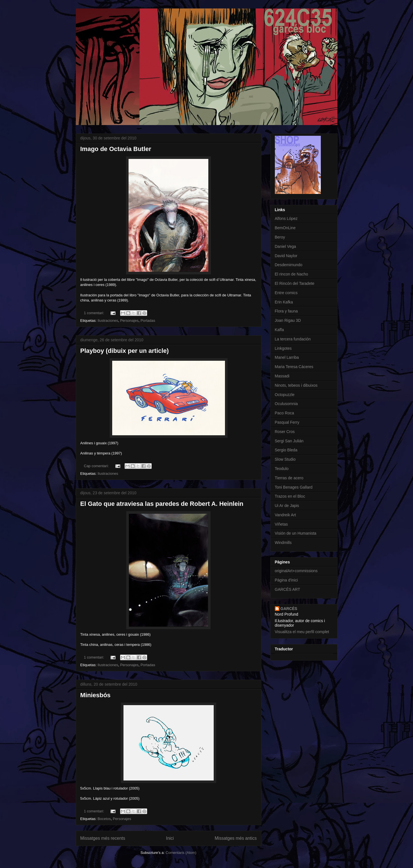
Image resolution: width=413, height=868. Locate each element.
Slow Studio (285, 459)
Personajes (129, 321)
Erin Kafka (284, 302)
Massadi (282, 376)
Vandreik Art (285, 515)
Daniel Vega (286, 246)
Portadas (148, 321)
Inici (170, 838)
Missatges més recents (103, 838)
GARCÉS (289, 609)
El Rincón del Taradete (295, 283)
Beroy (280, 237)
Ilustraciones (108, 321)
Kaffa (279, 330)
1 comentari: (95, 313)
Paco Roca (284, 413)
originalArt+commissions (296, 571)
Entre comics (286, 293)
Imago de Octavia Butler (116, 149)
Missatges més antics (236, 838)
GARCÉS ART (288, 589)
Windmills (283, 543)
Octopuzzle (285, 395)
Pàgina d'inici (286, 580)
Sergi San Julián (289, 441)
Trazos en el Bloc (290, 496)
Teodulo (282, 469)
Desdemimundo (289, 265)
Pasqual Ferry (287, 422)
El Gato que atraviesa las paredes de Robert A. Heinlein (162, 504)
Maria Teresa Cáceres (294, 367)
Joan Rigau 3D (288, 320)
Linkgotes (283, 348)
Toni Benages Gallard (294, 487)
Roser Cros (285, 432)
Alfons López (286, 218)
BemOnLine (285, 228)
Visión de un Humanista (296, 533)
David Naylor (286, 256)
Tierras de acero (289, 478)
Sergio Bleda (286, 450)
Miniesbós (96, 695)
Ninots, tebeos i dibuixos (296, 385)
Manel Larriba (287, 357)
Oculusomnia (286, 404)
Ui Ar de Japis (287, 506)
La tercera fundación (293, 339)
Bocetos (104, 819)
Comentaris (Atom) (181, 853)
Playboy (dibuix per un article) (125, 351)
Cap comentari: (97, 466)
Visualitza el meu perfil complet (302, 632)
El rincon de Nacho (291, 274)
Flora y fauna (286, 311)
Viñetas (281, 524)
